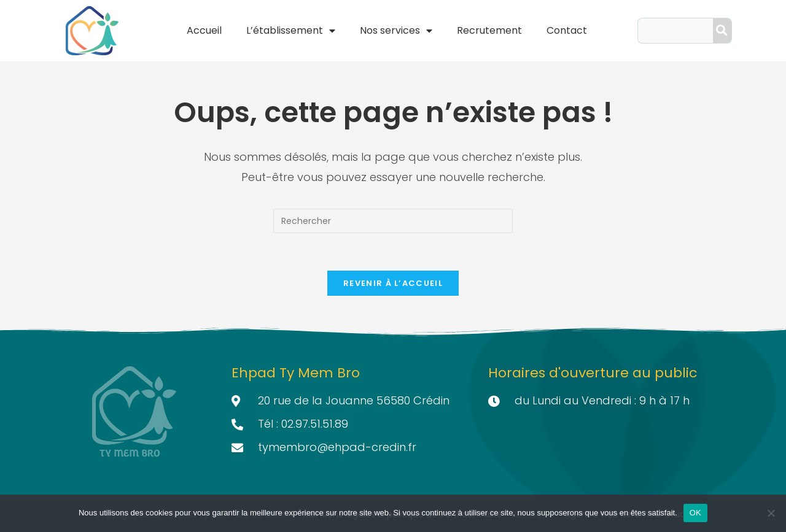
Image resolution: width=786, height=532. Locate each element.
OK (695, 513)
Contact (567, 30)
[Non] (771, 513)
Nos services (396, 31)
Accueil (204, 30)
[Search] (722, 31)
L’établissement (291, 31)
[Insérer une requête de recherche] (393, 221)
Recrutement (489, 30)
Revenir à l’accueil (393, 283)
